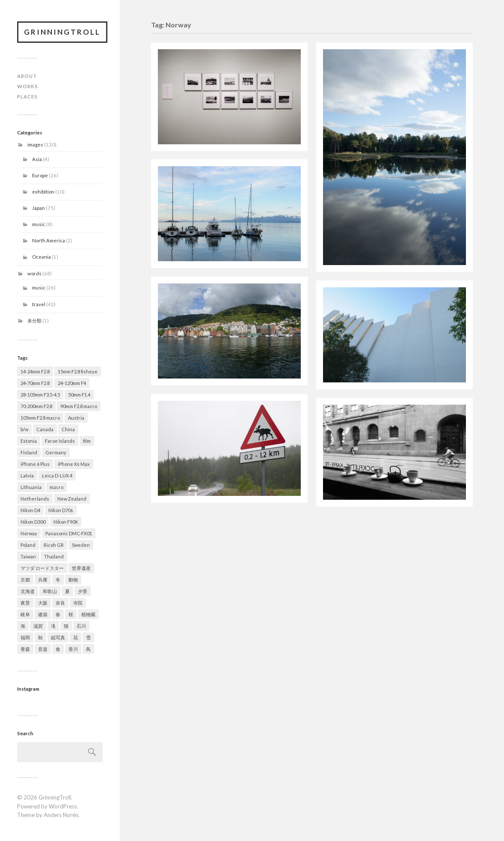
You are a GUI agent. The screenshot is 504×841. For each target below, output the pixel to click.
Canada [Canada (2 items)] (45, 429)
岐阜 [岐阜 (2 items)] (25, 614)
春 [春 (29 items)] (58, 614)
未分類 (34, 321)
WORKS (28, 86)
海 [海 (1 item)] (23, 626)
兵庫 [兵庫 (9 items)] (43, 580)
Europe (40, 175)
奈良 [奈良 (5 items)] (60, 603)
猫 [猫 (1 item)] (66, 626)
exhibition (43, 192)
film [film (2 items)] (87, 441)
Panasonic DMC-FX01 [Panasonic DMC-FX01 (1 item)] (69, 533)
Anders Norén (61, 815)
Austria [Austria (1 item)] (76, 418)
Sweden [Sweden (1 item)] (81, 545)
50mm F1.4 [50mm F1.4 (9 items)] (79, 395)
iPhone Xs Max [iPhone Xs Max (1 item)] (74, 464)
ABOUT (27, 76)
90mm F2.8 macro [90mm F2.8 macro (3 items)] (79, 406)
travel (39, 304)
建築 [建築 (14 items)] (43, 614)
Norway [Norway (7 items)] (29, 533)
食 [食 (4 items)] (58, 649)
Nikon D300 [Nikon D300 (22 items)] (33, 522)
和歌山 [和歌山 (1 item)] (50, 591)
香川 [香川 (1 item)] (73, 649)
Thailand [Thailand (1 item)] (54, 556)
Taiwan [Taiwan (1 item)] (28, 556)
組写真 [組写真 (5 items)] (58, 637)
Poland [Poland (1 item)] (28, 545)
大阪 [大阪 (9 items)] (43, 603)
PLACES (27, 97)
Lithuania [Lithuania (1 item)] (31, 487)
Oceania (42, 257)
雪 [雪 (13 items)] (88, 637)
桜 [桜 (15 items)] (71, 614)
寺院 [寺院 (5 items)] (78, 603)
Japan (39, 208)
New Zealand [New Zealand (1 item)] (72, 499)
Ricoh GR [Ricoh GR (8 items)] (54, 545)
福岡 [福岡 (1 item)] (25, 637)
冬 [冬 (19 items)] (58, 580)
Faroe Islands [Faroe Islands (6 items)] (60, 441)
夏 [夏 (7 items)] (67, 591)
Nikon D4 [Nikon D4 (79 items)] (30, 510)
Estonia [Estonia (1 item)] (29, 441)
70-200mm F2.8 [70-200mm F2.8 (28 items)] (36, 406)
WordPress (63, 806)
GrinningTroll (62, 32)
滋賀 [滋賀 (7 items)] (38, 626)
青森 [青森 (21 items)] (25, 649)
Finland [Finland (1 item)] (29, 452)
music (39, 224)
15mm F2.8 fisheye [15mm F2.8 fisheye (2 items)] (78, 371)
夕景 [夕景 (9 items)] (83, 591)
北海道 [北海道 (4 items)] (28, 591)
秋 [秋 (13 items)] (40, 637)
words (34, 273)
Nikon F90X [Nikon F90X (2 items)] (66, 522)
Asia (37, 159)
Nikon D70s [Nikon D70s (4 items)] (61, 510)
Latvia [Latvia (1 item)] (27, 476)
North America (49, 240)
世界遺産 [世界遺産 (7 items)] (81, 568)
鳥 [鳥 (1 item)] (88, 649)
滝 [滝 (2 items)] (53, 626)
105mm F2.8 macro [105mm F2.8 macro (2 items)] (40, 418)
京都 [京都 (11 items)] (25, 580)
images (35, 145)
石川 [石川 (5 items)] (81, 626)
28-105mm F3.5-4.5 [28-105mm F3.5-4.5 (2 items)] (40, 395)
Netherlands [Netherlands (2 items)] (35, 499)
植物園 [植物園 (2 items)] (88, 614)
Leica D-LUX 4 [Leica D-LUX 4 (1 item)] (57, 476)
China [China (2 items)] (68, 429)
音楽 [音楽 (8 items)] (43, 649)
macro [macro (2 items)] (56, 487)
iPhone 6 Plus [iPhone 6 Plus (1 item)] (35, 464)
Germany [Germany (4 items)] (56, 452)
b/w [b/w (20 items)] (24, 429)
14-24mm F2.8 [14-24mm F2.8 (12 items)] (35, 371)
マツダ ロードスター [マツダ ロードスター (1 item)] (42, 568)
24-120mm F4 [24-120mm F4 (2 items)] (72, 383)
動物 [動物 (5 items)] (73, 580)
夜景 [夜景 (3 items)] (25, 603)
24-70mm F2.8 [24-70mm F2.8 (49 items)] (35, 383)
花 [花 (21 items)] (76, 637)
